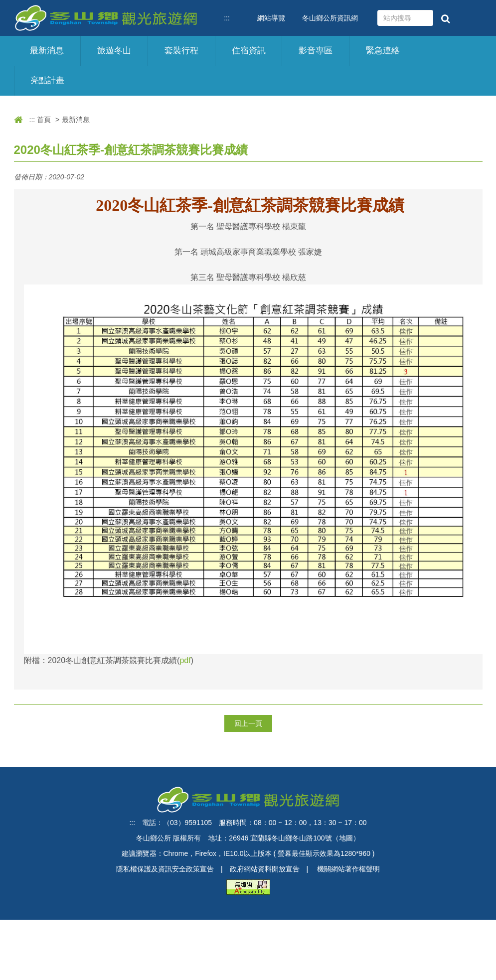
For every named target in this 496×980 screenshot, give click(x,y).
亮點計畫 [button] (47, 80)
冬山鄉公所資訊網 (330, 18)
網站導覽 (271, 18)
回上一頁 (248, 723)
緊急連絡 (383, 51)
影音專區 (316, 51)
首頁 (44, 120)
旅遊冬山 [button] (114, 51)
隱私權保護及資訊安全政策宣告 (165, 869)
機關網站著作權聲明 (348, 869)
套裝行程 (181, 51)
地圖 (346, 838)
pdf (185, 660)
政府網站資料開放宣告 (265, 869)
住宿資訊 (249, 51)
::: (227, 18)
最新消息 (47, 51)
